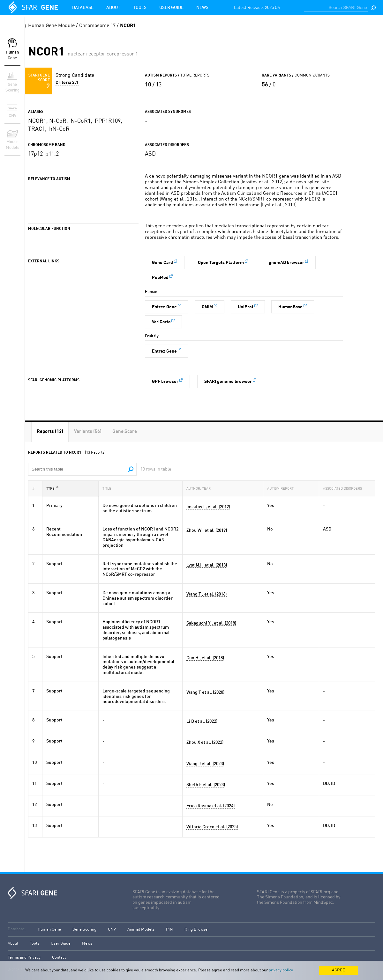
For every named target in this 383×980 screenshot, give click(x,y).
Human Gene (49, 929)
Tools (140, 8)
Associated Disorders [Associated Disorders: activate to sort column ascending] (344, 488)
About (113, 8)
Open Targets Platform (221, 263)
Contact (59, 958)
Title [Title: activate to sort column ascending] (109, 488)
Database (83, 8)
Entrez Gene (164, 307)
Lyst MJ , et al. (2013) (207, 565)
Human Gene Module (51, 26)
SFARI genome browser (228, 382)
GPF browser (165, 382)
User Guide (171, 8)
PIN (169, 929)
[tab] (50, 432)
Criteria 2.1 (67, 83)
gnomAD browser (286, 263)
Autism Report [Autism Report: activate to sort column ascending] (282, 488)
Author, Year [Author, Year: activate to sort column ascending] (200, 488)
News (202, 8)
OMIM (207, 307)
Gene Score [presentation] (125, 432)
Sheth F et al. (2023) (206, 785)
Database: (17, 929)
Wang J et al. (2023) (205, 764)
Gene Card (162, 263)
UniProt (246, 307)
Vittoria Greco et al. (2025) (212, 827)
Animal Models (141, 929)
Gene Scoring (84, 929)
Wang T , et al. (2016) (207, 594)
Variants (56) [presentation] (88, 432)
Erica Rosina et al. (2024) (210, 806)
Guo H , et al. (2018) (205, 658)
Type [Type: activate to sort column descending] (52, 488)
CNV (112, 929)
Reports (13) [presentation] (50, 432)
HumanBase (290, 307)
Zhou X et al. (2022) (205, 742)
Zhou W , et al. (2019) (207, 530)
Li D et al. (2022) (202, 721)
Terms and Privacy (24, 958)
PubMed (160, 278)
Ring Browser (197, 929)
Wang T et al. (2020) (205, 692)
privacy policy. (281, 970)
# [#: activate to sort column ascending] (35, 488)
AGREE (338, 970)
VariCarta (161, 322)
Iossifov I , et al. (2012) (208, 507)
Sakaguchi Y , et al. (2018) (211, 623)
